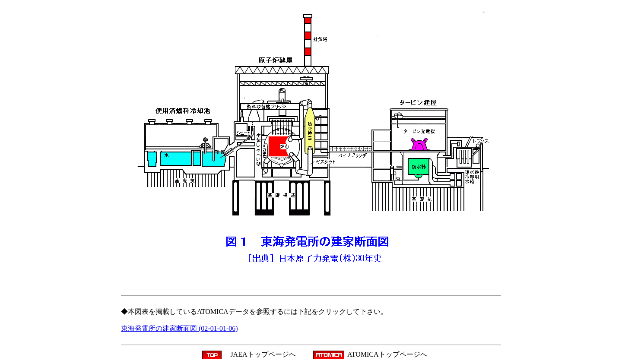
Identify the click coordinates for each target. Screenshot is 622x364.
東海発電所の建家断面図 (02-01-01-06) (179, 328)
